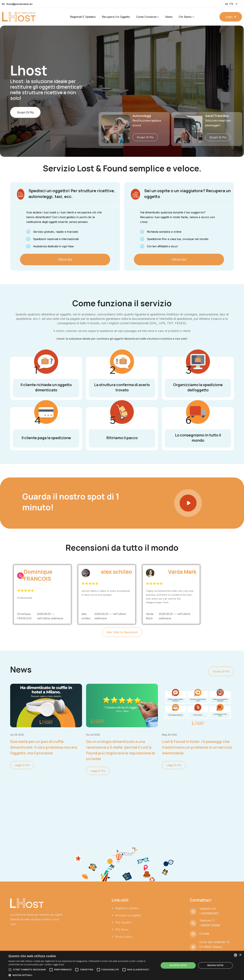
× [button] (240, 955)
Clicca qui (65, 259)
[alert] (122, 965)
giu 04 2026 (93, 735)
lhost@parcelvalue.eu (19, 4)
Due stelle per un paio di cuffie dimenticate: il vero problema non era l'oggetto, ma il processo (44, 747)
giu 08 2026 (17, 735)
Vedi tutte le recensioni (122, 632)
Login (231, 17)
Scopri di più (25, 122)
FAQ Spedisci (123, 922)
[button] (82, 975)
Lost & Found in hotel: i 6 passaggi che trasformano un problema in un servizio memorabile (197, 747)
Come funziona (146, 17)
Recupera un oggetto (116, 17)
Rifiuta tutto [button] (215, 965)
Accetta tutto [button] (178, 965)
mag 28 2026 (169, 735)
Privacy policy (124, 937)
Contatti (204, 934)
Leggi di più (22, 765)
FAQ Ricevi (122, 929)
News (169, 17)
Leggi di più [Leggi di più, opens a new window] (58, 964)
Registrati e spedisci (83, 17)
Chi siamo (185, 17)
